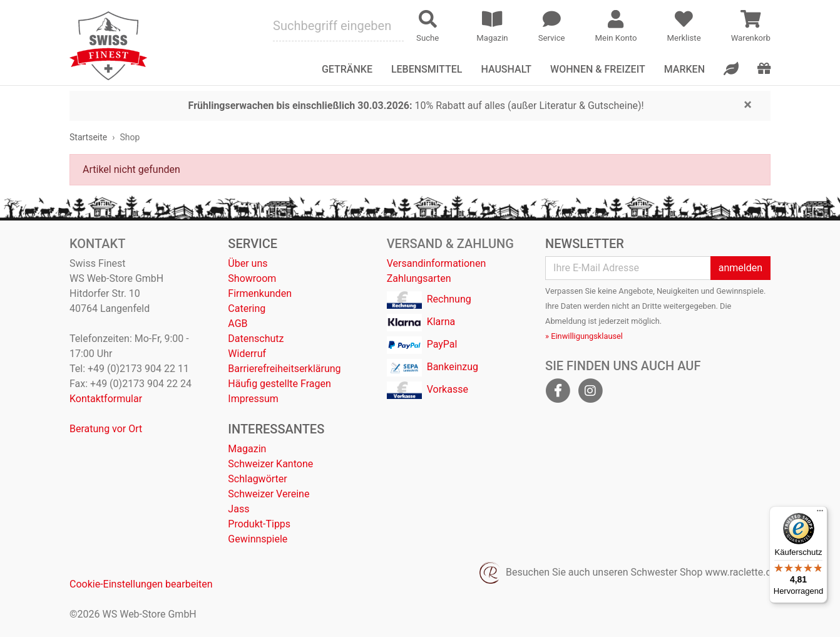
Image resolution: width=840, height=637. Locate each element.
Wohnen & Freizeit (598, 69)
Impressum (253, 399)
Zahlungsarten (419, 278)
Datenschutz (256, 339)
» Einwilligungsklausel (584, 336)
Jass (238, 509)
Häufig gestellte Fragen (279, 384)
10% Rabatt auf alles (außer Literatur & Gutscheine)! (416, 106)
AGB (238, 324)
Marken (684, 69)
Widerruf (247, 354)
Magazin (247, 449)
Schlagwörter (257, 479)
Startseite (88, 137)
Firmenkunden (260, 293)
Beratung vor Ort (106, 429)
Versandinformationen (437, 263)
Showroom (252, 278)
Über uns (248, 263)
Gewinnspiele (258, 539)
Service (253, 244)
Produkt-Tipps (259, 524)
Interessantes (276, 429)
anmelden (740, 268)
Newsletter (585, 244)
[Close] (748, 104)
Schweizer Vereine (269, 494)
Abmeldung (566, 321)
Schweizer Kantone (270, 464)
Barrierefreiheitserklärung (284, 369)
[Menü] (820, 514)
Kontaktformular (106, 399)
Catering (247, 308)
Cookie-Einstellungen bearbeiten (141, 584)
